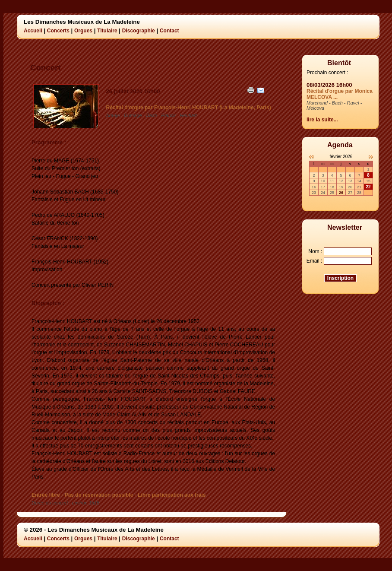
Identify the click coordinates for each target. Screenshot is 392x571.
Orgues (83, 31)
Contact (169, 31)
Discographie (139, 31)
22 (368, 187)
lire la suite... (322, 120)
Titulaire (107, 31)
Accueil (33, 31)
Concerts (58, 31)
